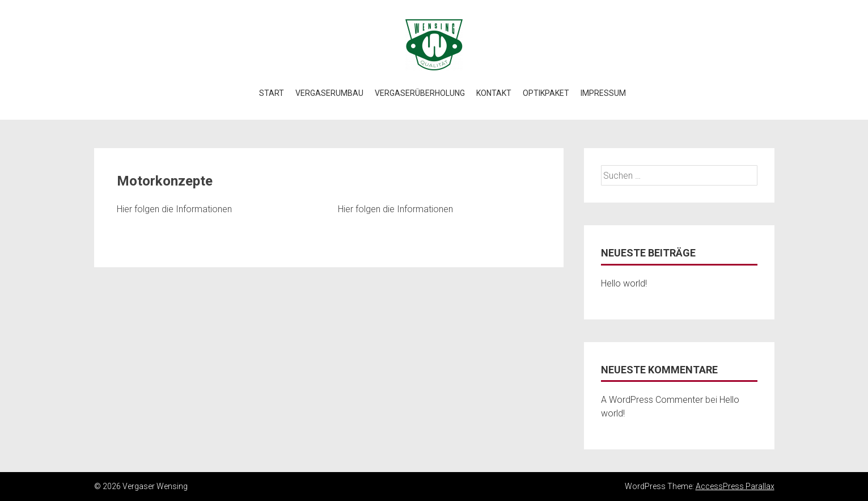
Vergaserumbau (329, 93)
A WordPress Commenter (652, 400)
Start (272, 93)
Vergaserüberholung (420, 93)
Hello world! (624, 283)
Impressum (603, 93)
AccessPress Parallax (735, 486)
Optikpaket (546, 93)
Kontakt (494, 93)
